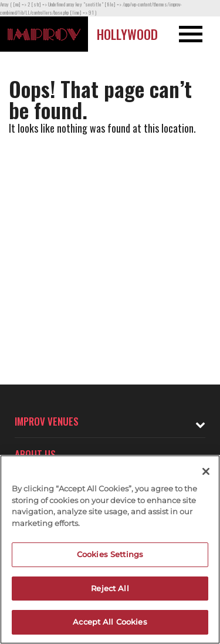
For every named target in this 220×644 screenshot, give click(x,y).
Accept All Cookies (110, 622)
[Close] (206, 471)
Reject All (110, 588)
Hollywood (127, 34)
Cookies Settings (110, 554)
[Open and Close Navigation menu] (198, 34)
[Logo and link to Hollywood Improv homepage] (44, 34)
